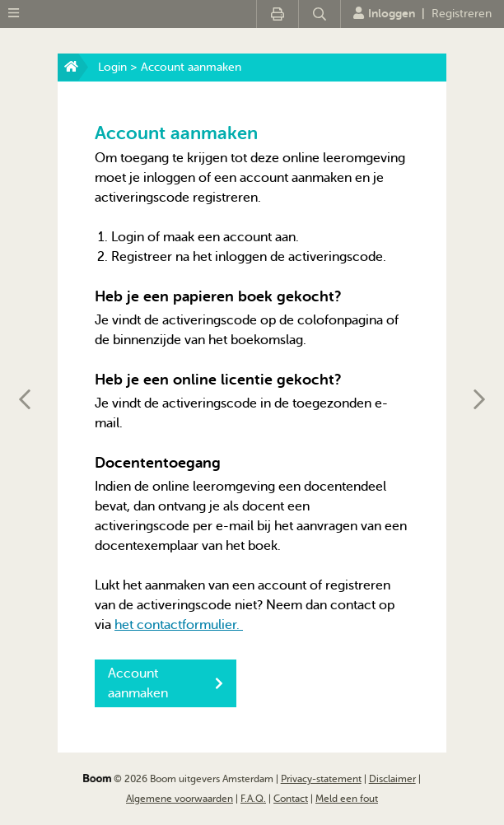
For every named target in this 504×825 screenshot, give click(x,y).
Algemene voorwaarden (180, 799)
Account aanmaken (166, 683)
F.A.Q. (253, 799)
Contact (291, 799)
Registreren (462, 14)
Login (112, 67)
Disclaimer (392, 779)
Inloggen (384, 13)
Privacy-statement (321, 779)
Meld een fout (347, 799)
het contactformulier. (179, 625)
